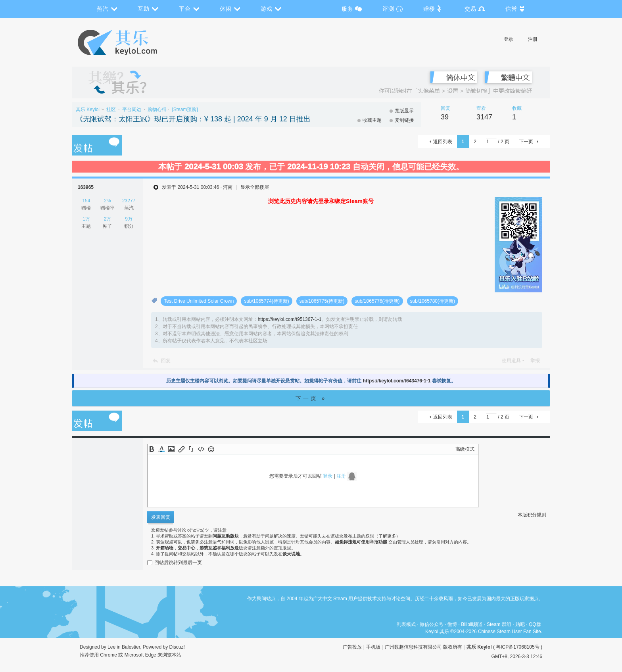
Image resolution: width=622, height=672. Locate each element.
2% (107, 201)
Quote (191, 449)
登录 (509, 39)
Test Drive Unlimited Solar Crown (199, 301)
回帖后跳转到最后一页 (175, 563)
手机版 (373, 647)
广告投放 (352, 647)
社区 (111, 109)
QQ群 (535, 624)
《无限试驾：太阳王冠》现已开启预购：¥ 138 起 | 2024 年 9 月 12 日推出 (193, 119)
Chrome (108, 655)
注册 (533, 39)
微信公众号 (432, 624)
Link (181, 449)
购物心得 (157, 109)
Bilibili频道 (472, 624)
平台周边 (132, 109)
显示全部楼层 (255, 187)
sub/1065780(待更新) (433, 301)
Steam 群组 (499, 624)
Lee (111, 647)
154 (86, 201)
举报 (535, 361)
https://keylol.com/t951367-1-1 (290, 319)
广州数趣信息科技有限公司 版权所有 (423, 647)
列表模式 (406, 624)
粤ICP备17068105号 (517, 647)
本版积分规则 (532, 515)
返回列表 (443, 142)
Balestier (131, 647)
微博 (452, 624)
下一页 (526, 142)
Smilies (211, 449)
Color (161, 449)
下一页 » (311, 398)
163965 (86, 187)
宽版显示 (404, 111)
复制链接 (404, 120)
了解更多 (387, 536)
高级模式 (465, 449)
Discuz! (177, 647)
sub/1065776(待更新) (377, 301)
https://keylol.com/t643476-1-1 (397, 381)
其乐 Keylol (88, 109)
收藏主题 (372, 120)
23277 (129, 201)
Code (201, 449)
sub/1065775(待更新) (322, 301)
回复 (166, 361)
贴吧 (520, 624)
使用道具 (511, 361)
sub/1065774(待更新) (266, 301)
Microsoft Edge (140, 655)
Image (171, 449)
